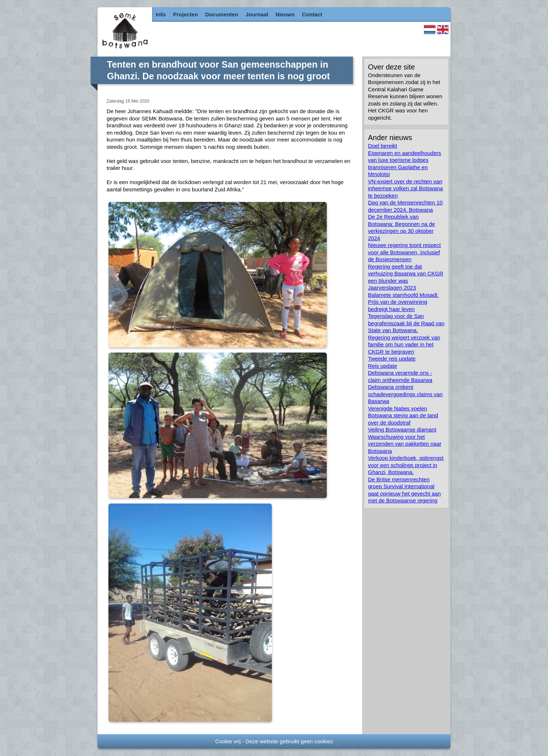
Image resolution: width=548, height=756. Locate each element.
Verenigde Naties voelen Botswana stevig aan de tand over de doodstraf (403, 415)
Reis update (382, 366)
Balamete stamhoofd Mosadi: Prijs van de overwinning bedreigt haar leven (403, 302)
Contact (312, 14)
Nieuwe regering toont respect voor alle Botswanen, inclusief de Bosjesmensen (404, 252)
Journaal (257, 14)
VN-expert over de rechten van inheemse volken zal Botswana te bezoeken (405, 188)
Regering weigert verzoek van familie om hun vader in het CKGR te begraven (404, 345)
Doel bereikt (382, 146)
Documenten (222, 14)
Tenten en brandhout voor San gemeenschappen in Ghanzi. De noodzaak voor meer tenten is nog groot (219, 70)
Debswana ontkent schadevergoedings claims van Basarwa (405, 394)
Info (161, 14)
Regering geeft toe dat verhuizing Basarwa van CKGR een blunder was (406, 274)
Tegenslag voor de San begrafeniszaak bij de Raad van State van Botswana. (406, 323)
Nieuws (285, 14)
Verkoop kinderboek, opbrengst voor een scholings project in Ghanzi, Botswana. (406, 465)
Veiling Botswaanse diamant (402, 429)
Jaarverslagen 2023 (392, 288)
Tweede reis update (392, 359)
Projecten (186, 14)
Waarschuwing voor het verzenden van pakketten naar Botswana (405, 444)
